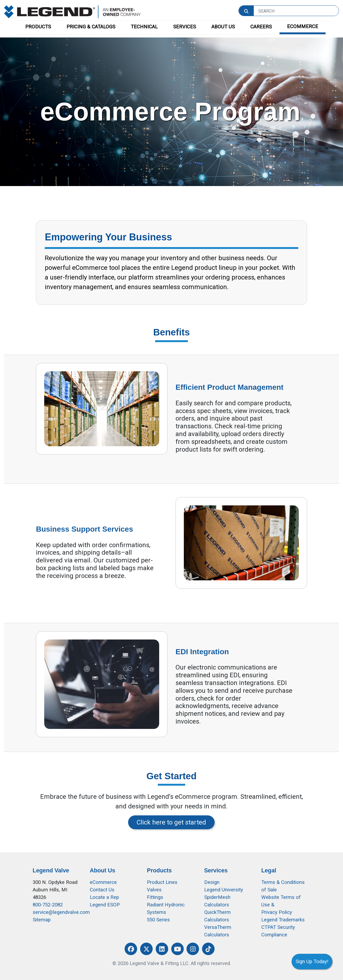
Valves (154, 890)
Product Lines (162, 882)
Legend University (224, 890)
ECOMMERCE (303, 27)
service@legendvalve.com (61, 912)
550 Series (158, 920)
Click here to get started (171, 822)
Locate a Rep (104, 897)
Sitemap (42, 920)
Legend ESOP (105, 905)
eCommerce (103, 882)
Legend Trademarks (283, 920)
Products (159, 871)
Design (212, 882)
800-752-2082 (48, 905)
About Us (102, 871)
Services (216, 871)
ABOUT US (223, 27)
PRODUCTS (38, 27)
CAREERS (261, 27)
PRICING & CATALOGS (91, 27)
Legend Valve (51, 871)
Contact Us (102, 890)
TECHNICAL (144, 27)
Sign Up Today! (312, 962)
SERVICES (184, 27)
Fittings (155, 897)
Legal (269, 871)
